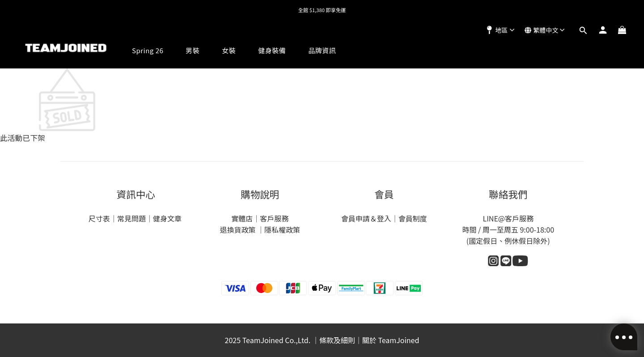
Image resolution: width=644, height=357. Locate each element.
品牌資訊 (322, 50)
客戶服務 (274, 218)
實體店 (242, 218)
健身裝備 (272, 50)
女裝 (229, 50)
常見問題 (131, 218)
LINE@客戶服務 (508, 218)
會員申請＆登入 (366, 218)
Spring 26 (148, 50)
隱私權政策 (282, 229)
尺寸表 (99, 218)
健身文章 (168, 218)
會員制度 (413, 218)
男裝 (193, 50)
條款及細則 (337, 340)
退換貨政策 (238, 229)
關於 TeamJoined (391, 340)
